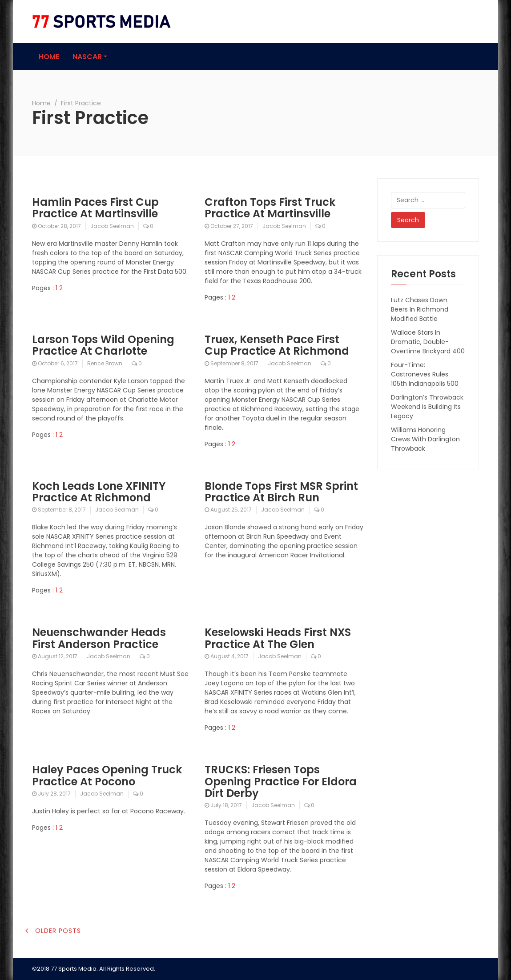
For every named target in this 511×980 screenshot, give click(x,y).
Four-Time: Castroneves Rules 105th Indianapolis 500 (425, 374)
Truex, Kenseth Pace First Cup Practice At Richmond (277, 345)
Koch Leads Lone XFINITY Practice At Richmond (99, 492)
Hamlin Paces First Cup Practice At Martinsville (95, 208)
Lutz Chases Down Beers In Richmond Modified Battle (420, 309)
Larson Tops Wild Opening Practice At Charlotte (103, 345)
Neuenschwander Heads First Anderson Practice (99, 638)
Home (49, 57)
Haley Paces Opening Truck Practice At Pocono (107, 775)
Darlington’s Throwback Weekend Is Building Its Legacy (427, 407)
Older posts (58, 931)
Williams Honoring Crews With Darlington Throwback (425, 439)
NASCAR (87, 57)
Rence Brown (105, 363)
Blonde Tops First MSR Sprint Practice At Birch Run (281, 492)
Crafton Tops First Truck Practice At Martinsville (270, 208)
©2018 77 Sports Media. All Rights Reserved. (94, 969)
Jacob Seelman (112, 226)
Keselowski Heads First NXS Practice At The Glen (278, 638)
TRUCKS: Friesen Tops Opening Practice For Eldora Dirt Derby (281, 781)
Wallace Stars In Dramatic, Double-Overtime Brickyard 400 (428, 342)
